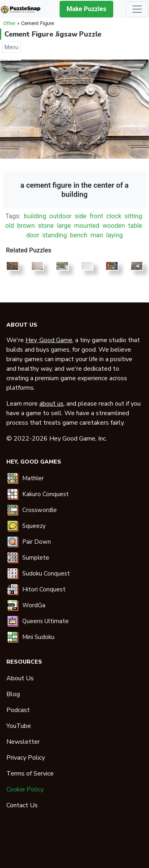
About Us (20, 678)
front (97, 216)
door (33, 235)
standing (55, 235)
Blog (13, 694)
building (35, 216)
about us (51, 404)
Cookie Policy (25, 789)
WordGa (34, 605)
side (81, 216)
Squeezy (34, 526)
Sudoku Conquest (46, 574)
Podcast (18, 710)
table (135, 226)
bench (79, 235)
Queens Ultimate (45, 621)
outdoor (60, 216)
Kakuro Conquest (45, 494)
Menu (11, 47)
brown (26, 226)
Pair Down (37, 542)
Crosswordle (40, 510)
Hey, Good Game (49, 340)
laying (114, 235)
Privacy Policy (26, 758)
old (10, 226)
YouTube (19, 726)
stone (46, 226)
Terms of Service (30, 774)
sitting (133, 216)
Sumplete (36, 558)
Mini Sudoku (38, 637)
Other (9, 23)
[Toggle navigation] (137, 9)
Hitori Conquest (44, 589)
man (97, 235)
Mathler (33, 478)
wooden (114, 226)
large (64, 226)
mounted (87, 226)
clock (114, 216)
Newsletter (23, 742)
